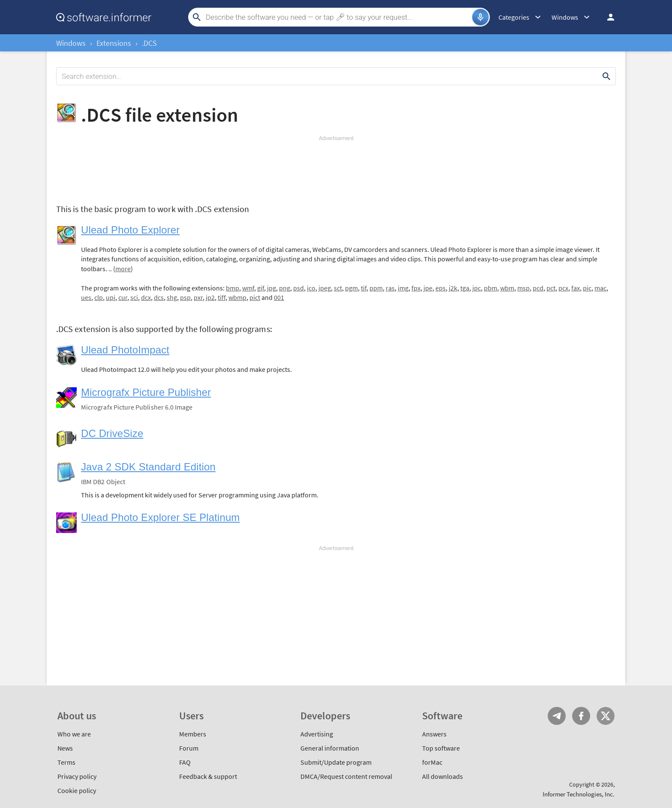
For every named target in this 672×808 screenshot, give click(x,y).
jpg (271, 288)
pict (255, 297)
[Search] (338, 17)
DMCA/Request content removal (346, 776)
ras (390, 288)
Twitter (606, 716)
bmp (232, 288)
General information (330, 748)
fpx (416, 288)
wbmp (237, 297)
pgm (351, 288)
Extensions (114, 43)
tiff (222, 297)
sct (338, 288)
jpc (477, 288)
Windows (71, 43)
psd (298, 288)
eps (441, 288)
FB (581, 716)
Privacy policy (77, 776)
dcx (146, 297)
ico (311, 288)
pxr (198, 297)
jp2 (210, 297)
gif (261, 288)
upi (111, 297)
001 (279, 297)
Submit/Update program (336, 762)
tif (364, 288)
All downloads (442, 776)
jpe (428, 288)
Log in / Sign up (607, 17)
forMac (432, 762)
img (403, 288)
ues (86, 297)
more (123, 269)
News (65, 748)
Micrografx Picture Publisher (146, 392)
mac (600, 288)
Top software (441, 748)
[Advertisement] (336, 168)
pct (551, 288)
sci (134, 297)
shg (172, 297)
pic (587, 288)
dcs (159, 297)
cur (123, 297)
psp (185, 297)
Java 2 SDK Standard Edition (148, 467)
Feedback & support (208, 776)
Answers (434, 734)
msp (523, 288)
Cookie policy (77, 790)
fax (576, 288)
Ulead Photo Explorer (130, 230)
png (285, 288)
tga (465, 288)
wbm (507, 288)
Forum (189, 748)
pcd (538, 288)
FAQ (185, 762)
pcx (563, 288)
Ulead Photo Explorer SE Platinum (160, 517)
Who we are (74, 734)
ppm (376, 288)
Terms (66, 762)
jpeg (325, 288)
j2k (453, 288)
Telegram (557, 716)
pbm (490, 288)
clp (99, 297)
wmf (248, 288)
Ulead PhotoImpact (125, 350)
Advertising (317, 734)
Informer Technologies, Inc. (579, 794)
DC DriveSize (112, 433)
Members (193, 734)
